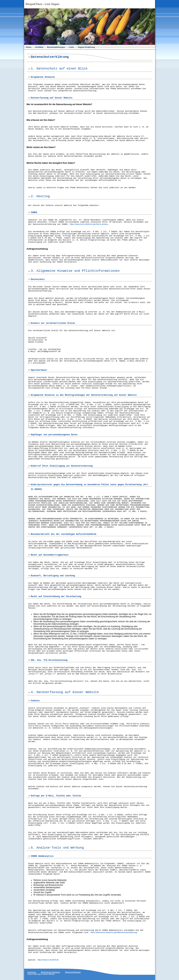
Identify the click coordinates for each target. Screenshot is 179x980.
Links (71, 47)
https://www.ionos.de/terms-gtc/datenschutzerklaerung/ (114, 932)
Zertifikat (39, 47)
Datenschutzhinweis (73, 972)
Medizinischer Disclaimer (51, 972)
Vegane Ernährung (86, 47)
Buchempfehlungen (56, 47)
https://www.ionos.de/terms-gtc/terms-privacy (89, 224)
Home (29, 47)
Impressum (32, 972)
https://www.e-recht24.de (48, 960)
